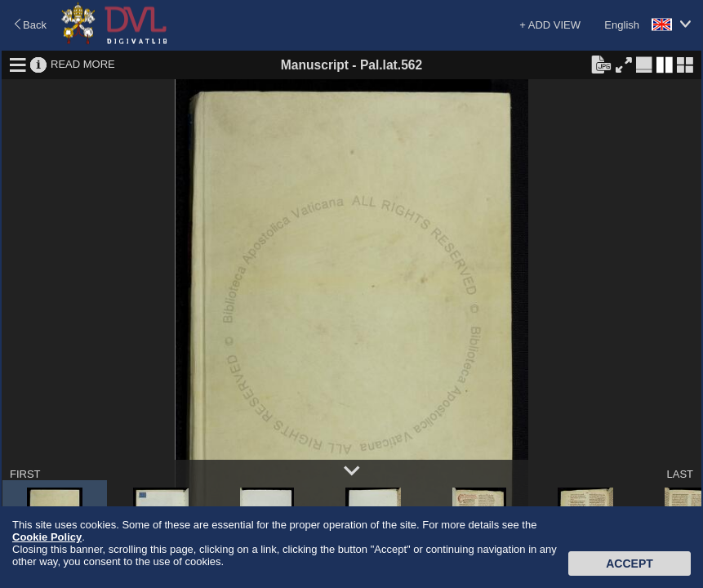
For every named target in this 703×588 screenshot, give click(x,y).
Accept (630, 563)
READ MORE (83, 64)
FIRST (25, 474)
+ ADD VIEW (550, 25)
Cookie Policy (47, 537)
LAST (680, 474)
